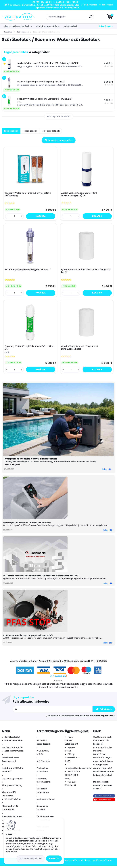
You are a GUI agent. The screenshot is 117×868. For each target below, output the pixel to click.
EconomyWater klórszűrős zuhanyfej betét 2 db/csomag (28, 195)
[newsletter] (104, 712)
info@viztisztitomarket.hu (79, 771)
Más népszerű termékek (59, 116)
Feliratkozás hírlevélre (31, 704)
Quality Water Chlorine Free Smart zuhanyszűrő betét (87, 272)
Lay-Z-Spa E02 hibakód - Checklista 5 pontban (27, 525)
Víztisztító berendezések (17, 26)
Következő (105, 26)
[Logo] (18, 17)
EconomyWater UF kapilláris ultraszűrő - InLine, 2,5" (30, 350)
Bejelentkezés (91, 5)
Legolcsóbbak (11, 131)
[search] (91, 18)
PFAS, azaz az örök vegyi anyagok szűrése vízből (28, 638)
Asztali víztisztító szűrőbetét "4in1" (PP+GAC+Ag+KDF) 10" (80, 195)
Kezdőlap (8, 32)
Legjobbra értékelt (51, 131)
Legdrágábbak (30, 131)
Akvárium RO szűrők (47, 26)
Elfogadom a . (82, 718)
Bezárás (54, 858)
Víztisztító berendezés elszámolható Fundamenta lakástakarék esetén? (41, 578)
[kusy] (15, 217)
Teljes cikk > (107, 472)
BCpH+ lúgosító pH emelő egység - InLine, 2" (28, 271)
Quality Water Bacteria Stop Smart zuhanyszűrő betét (80, 350)
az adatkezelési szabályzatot (73, 718)
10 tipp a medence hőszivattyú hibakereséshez (31, 461)
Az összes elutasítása (31, 859)
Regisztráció (107, 5)
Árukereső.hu (58, 683)
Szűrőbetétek (71, 26)
